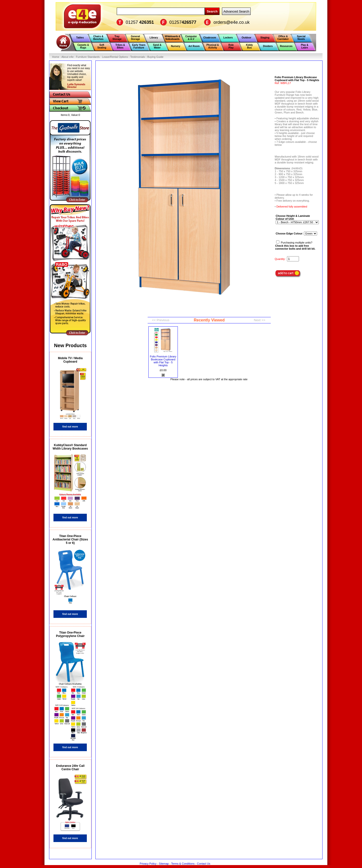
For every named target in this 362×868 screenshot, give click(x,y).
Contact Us (204, 864)
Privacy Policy (148, 864)
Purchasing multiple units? (295, 246)
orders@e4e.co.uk (232, 22)
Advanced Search (236, 11)
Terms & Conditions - (184, 864)
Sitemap (164, 864)
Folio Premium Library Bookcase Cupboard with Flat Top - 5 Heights (163, 361)
